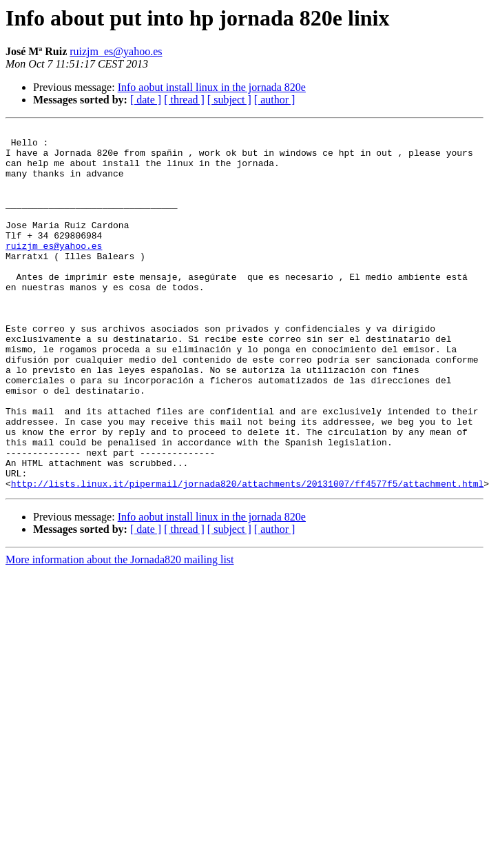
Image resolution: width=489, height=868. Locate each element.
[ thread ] (184, 100)
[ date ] (146, 100)
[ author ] (275, 100)
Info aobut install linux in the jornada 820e (212, 87)
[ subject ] (229, 100)
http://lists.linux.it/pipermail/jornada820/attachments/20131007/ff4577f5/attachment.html (247, 556)
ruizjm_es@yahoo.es (116, 51)
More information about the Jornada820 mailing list (120, 632)
